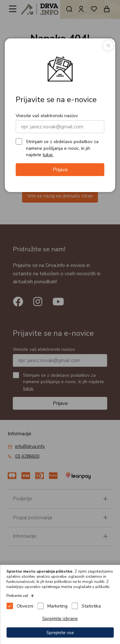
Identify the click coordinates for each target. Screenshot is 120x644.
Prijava (60, 170)
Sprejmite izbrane (60, 619)
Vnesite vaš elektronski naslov (47, 116)
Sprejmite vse (60, 633)
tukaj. (48, 155)
